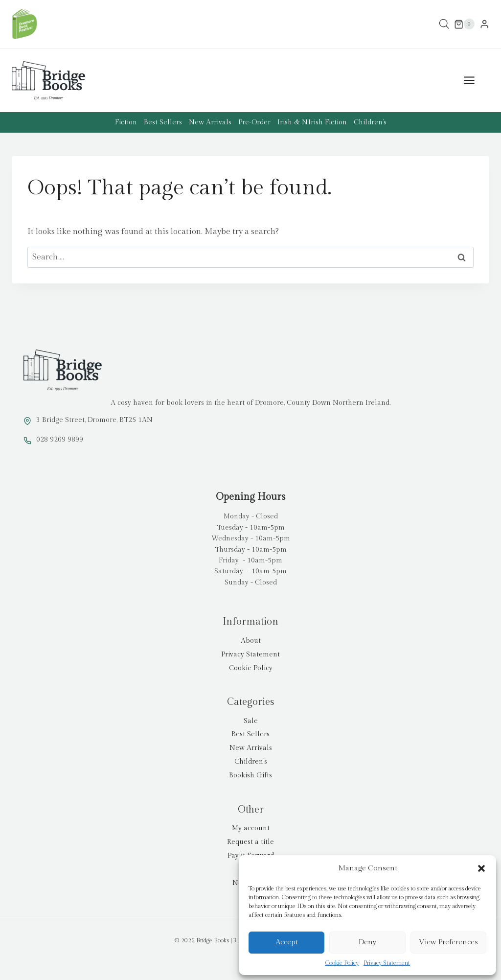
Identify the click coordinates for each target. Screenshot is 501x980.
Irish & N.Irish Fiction (312, 122)
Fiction (126, 122)
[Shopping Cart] (464, 24)
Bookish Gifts (250, 775)
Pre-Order (254, 122)
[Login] (484, 24)
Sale (251, 721)
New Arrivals (210, 122)
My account (251, 828)
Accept (287, 942)
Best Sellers (163, 122)
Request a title (250, 842)
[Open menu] (474, 81)
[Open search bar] (444, 24)
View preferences (448, 942)
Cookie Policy (342, 963)
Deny (367, 942)
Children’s (370, 122)
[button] (481, 868)
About (251, 641)
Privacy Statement (387, 963)
